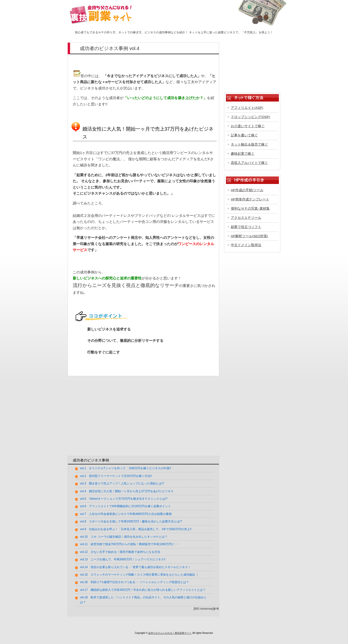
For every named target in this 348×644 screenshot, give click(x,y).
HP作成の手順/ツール (247, 190)
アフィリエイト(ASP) (247, 108)
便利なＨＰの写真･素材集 (250, 209)
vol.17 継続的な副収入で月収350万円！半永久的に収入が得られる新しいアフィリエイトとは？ (143, 590)
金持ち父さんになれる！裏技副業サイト (170, 633)
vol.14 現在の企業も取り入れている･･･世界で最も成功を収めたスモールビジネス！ (135, 567)
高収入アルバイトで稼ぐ (249, 163)
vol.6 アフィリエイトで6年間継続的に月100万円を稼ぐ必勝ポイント (125, 506)
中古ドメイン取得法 (246, 245)
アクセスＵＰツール (246, 218)
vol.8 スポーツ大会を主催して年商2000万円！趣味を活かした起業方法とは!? (131, 521)
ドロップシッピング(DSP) (250, 117)
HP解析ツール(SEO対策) (249, 236)
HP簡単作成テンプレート (250, 199)
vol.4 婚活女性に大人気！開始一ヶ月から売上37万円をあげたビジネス (127, 491)
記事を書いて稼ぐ (244, 135)
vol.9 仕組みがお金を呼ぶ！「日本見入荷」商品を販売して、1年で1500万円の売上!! (136, 529)
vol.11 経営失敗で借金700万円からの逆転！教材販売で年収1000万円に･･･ (129, 544)
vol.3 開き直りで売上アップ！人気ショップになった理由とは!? (122, 483)
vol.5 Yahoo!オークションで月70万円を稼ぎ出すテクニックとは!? (124, 499)
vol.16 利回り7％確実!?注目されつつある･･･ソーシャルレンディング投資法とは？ (134, 582)
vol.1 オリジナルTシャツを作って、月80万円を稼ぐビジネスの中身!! (126, 468)
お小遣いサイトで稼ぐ (248, 126)
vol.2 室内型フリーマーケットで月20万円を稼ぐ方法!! (116, 476)
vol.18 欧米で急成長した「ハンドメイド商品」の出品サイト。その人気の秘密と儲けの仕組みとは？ (143, 600)
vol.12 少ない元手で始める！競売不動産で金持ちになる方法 (120, 552)
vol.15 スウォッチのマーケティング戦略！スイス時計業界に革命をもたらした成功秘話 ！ (139, 575)
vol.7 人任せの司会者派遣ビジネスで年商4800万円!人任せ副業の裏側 (126, 514)
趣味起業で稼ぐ (243, 154)
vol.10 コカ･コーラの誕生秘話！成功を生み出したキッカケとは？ (124, 537)
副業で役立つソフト (246, 227)
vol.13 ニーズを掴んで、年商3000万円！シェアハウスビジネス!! (123, 559)
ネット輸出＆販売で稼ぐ (249, 144)
